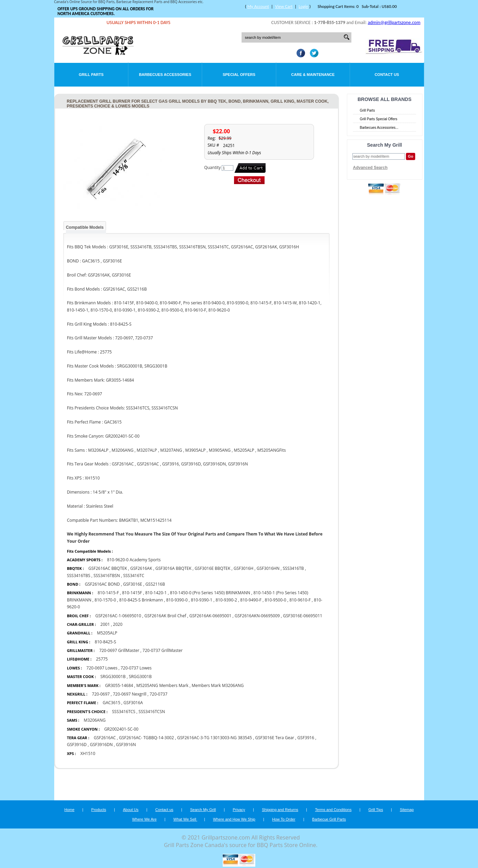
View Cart (284, 6)
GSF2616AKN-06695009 (257, 616)
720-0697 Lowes (102, 668)
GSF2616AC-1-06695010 (118, 616)
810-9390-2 (226, 600)
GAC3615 (111, 703)
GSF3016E (133, 584)
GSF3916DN (101, 745)
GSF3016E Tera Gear (275, 738)
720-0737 (159, 694)
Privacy (239, 810)
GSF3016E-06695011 (303, 616)
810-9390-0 (177, 600)
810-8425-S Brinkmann (141, 600)
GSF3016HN (268, 568)
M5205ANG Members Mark (162, 685)
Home (69, 810)
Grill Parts (91, 75)
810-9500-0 (275, 600)
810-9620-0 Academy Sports (134, 560)
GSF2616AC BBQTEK (108, 568)
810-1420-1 (156, 593)
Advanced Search (370, 168)
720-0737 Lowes (136, 668)
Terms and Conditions (333, 810)
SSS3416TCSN (152, 712)
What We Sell (185, 819)
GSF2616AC (105, 738)
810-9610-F (300, 600)
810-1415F (132, 593)
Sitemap (407, 810)
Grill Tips (376, 810)
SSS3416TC (134, 576)
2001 (105, 624)
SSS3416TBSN (107, 576)
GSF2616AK (141, 568)
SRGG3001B (140, 677)
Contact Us (387, 75)
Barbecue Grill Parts (329, 819)
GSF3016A (133, 703)
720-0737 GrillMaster (162, 650)
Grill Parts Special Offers (379, 119)
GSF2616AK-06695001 (211, 616)
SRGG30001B (113, 677)
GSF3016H (244, 568)
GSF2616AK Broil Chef (165, 616)
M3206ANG (95, 720)
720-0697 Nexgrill (130, 694)
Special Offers (239, 75)
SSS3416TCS (124, 712)
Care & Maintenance (313, 75)
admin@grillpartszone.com (394, 22)
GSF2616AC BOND (102, 584)
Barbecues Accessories (165, 75)
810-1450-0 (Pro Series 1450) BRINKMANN (210, 593)
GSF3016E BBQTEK (212, 568)
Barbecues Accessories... (379, 128)
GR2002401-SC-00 (121, 729)
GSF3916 (306, 738)
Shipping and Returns (280, 810)
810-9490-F (251, 600)
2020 (118, 624)
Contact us (164, 810)
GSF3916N (126, 745)
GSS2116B (155, 584)
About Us (131, 810)
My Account (258, 6)
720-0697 (101, 694)
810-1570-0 (106, 600)
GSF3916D (77, 745)
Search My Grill (203, 810)
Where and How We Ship (234, 819)
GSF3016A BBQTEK (173, 568)
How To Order (284, 819)
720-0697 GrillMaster (119, 650)
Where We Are (144, 819)
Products (99, 810)
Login (303, 6)
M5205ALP (107, 633)
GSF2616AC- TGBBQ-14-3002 (147, 738)
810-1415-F (108, 593)
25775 (102, 659)
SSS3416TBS (79, 576)
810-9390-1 (202, 600)
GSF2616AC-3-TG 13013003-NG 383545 (214, 738)
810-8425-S (105, 642)
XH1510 (88, 753)
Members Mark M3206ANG (218, 685)
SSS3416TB (293, 568)
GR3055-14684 (119, 685)
